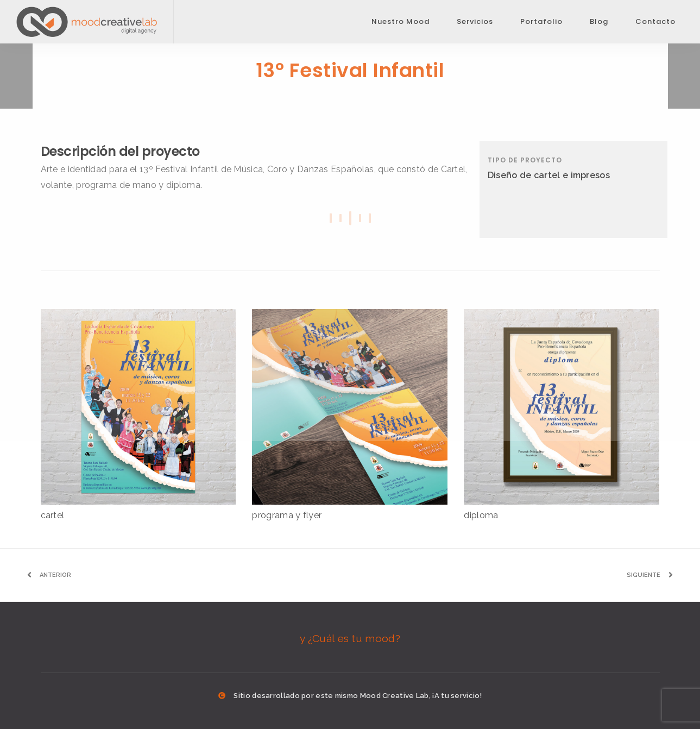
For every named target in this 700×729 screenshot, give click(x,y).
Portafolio (541, 21)
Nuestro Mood (401, 21)
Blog (599, 21)
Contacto (655, 21)
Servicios (475, 21)
